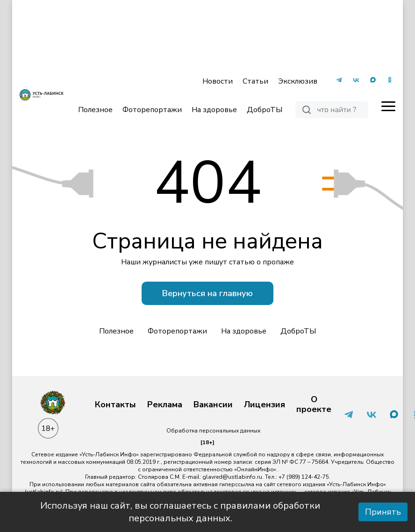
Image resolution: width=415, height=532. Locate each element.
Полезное (95, 110)
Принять (383, 512)
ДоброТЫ (265, 110)
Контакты (115, 405)
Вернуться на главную (207, 293)
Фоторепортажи (152, 110)
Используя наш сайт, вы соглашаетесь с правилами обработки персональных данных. (180, 512)
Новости (218, 81)
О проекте (314, 405)
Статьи (255, 81)
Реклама (165, 405)
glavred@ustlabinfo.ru (232, 477)
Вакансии (213, 405)
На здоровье (214, 110)
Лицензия (265, 405)
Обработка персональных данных (213, 431)
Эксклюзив (298, 81)
